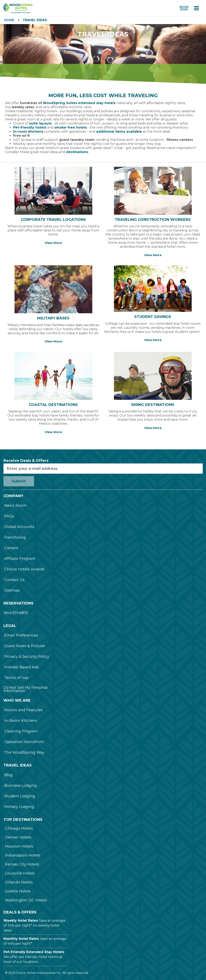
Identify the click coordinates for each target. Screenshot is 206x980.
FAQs (9, 516)
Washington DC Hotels (26, 900)
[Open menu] (196, 8)
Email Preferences (21, 635)
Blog (8, 775)
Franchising (15, 537)
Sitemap (12, 590)
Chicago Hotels (19, 828)
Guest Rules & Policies (25, 646)
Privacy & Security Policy (27, 657)
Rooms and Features (23, 710)
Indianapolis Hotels (23, 855)
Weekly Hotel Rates (21, 921)
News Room (15, 506)
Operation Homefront (24, 742)
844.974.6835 (16, 613)
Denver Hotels (18, 837)
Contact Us (14, 580)
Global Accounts (19, 527)
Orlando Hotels (19, 882)
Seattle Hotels (18, 891)
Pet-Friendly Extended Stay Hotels (34, 952)
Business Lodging (21, 786)
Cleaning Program (21, 731)
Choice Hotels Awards (24, 569)
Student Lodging (20, 796)
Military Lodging (19, 807)
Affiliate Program (20, 559)
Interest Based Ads (22, 667)
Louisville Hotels (20, 873)
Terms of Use (16, 678)
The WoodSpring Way (24, 752)
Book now (184, 8)
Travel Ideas (35, 20)
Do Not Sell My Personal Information (26, 689)
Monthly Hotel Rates (21, 939)
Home (9, 20)
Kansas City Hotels (22, 864)
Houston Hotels (19, 846)
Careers (11, 548)
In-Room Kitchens (21, 721)
